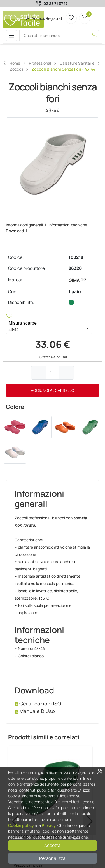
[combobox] (44, 328)
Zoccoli (16, 69)
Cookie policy (21, 825)
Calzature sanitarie (77, 63)
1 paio (75, 292)
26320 (75, 268)
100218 (76, 257)
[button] (88, 328)
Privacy (49, 825)
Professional (40, 63)
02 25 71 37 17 (55, 4)
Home (11, 63)
